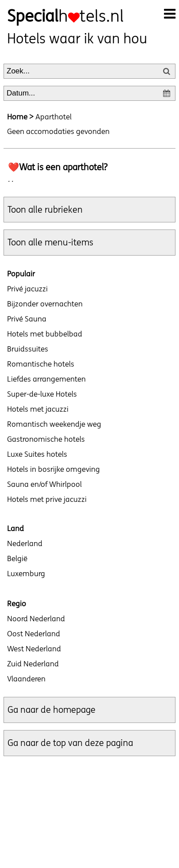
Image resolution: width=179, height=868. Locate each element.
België (17, 558)
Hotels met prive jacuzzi (47, 499)
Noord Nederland (36, 619)
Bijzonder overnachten (45, 304)
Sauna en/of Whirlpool (44, 484)
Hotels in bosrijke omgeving (53, 469)
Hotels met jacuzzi (38, 409)
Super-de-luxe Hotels (42, 394)
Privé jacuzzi (27, 289)
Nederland (25, 543)
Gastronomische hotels (46, 439)
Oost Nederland (34, 634)
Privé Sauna (27, 319)
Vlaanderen (26, 679)
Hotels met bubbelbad (45, 334)
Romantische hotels (41, 364)
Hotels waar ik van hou (77, 38)
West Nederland (34, 649)
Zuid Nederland (33, 664)
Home (17, 117)
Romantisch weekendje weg (54, 424)
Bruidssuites (28, 349)
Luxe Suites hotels (37, 454)
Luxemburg (26, 574)
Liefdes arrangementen (46, 379)
